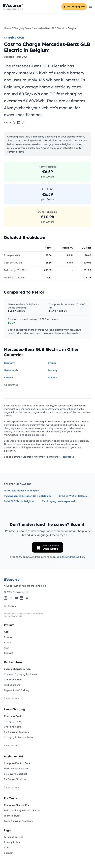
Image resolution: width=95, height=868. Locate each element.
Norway (53, 370)
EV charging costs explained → (60, 501)
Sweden (8, 378)
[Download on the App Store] (48, 547)
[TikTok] (11, 598)
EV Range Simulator (15, 779)
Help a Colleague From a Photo (22, 810)
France (52, 363)
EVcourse (13, 579)
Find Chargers (12, 685)
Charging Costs (22, 28)
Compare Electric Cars (17, 763)
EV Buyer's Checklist (15, 774)
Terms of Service (14, 837)
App (6, 632)
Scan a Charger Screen (17, 669)
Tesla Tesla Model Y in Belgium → (23, 491)
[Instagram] (6, 598)
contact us (68, 457)
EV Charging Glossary (16, 732)
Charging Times (13, 721)
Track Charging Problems (18, 821)
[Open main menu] (90, 7)
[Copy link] (23, 123)
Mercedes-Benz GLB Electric (49, 28)
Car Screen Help (13, 680)
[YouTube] (16, 598)
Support (9, 853)
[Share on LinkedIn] (19, 123)
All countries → (12, 385)
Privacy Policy (12, 842)
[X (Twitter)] (27, 598)
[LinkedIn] (22, 598)
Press (7, 848)
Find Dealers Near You (17, 769)
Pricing (8, 637)
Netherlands (11, 370)
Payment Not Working (16, 690)
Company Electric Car (17, 805)
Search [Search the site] (10, 606)
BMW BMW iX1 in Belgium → (20, 501)
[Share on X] (14, 123)
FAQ (6, 648)
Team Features (12, 816)
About (7, 642)
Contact (8, 653)
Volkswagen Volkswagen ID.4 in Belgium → (29, 496)
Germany (9, 363)
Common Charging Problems (20, 674)
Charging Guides (14, 716)
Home (7, 28)
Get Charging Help (74, 7)
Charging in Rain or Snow (18, 737)
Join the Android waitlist (70, 557)
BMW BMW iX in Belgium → (75, 496)
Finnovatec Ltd (21, 592)
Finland (53, 378)
